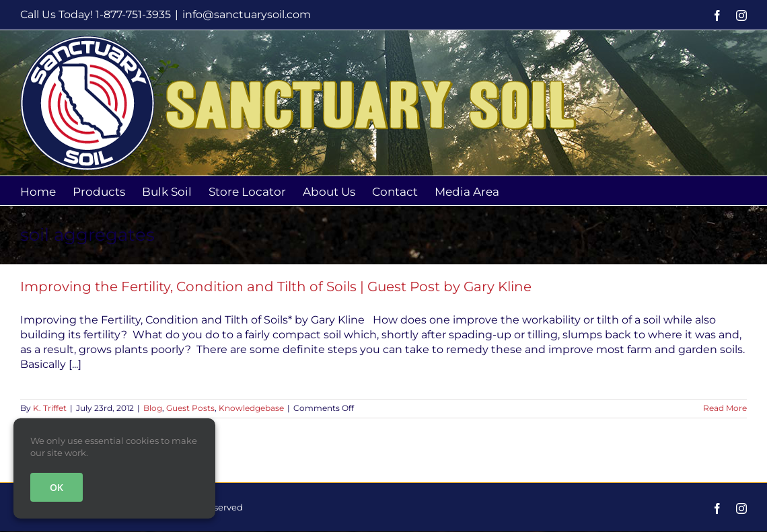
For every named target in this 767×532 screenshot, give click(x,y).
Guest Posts (190, 408)
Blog (153, 408)
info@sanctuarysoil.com (247, 14)
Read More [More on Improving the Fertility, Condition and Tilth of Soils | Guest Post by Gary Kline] (725, 408)
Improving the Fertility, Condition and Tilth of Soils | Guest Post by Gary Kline (276, 287)
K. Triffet (50, 408)
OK (57, 487)
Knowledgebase (251, 408)
